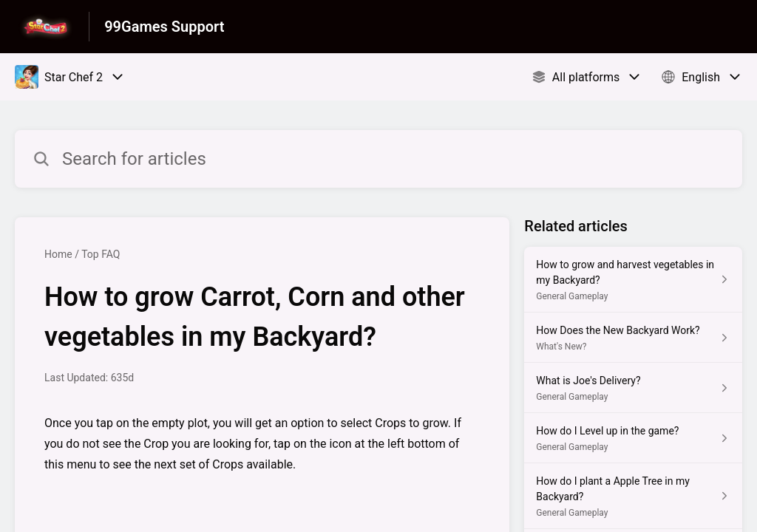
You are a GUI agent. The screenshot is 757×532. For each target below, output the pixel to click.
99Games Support (164, 27)
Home (58, 254)
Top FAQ (101, 254)
